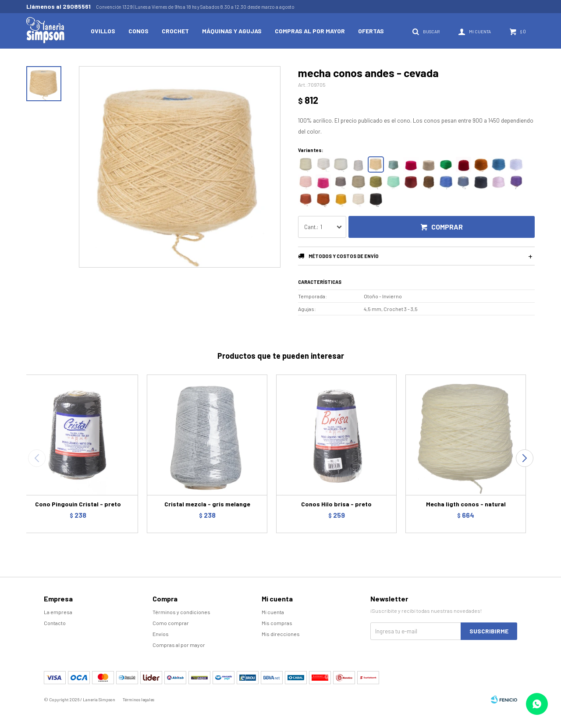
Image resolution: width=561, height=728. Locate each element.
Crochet (175, 31)
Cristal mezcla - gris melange (207, 504)
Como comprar (171, 623)
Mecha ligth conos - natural (466, 504)
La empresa (58, 612)
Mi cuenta (273, 612)
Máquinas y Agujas (232, 31)
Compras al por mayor (310, 31)
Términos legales (138, 700)
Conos (138, 31)
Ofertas (371, 31)
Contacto (55, 623)
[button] (524, 458)
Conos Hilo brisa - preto (336, 504)
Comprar (447, 227)
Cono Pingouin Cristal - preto (78, 504)
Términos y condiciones (181, 612)
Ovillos (103, 31)
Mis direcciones (281, 634)
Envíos (161, 634)
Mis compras (277, 623)
